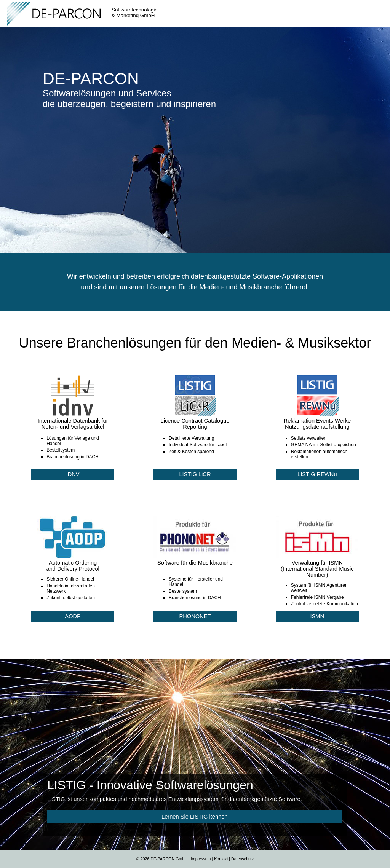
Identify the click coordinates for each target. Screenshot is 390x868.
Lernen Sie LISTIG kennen (195, 817)
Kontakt (221, 859)
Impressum (201, 859)
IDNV (73, 474)
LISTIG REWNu (317, 474)
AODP (73, 616)
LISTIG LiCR (195, 474)
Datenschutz (242, 859)
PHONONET (195, 616)
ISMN (317, 616)
